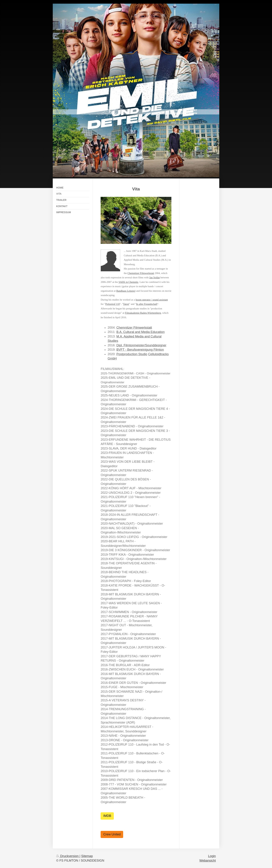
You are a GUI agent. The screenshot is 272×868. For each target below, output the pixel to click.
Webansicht (208, 861)
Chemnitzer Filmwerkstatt (141, 273)
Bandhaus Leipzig (125, 291)
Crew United (112, 834)
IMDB (107, 816)
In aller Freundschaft (147, 304)
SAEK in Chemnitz (128, 282)
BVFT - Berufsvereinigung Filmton (140, 350)
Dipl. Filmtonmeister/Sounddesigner (141, 345)
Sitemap (87, 856)
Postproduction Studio (132, 354)
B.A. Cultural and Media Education (141, 332)
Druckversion (68, 856)
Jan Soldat (154, 277)
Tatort (126, 304)
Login (212, 856)
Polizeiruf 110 (112, 304)
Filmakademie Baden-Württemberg (143, 313)
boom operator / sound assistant (152, 300)
